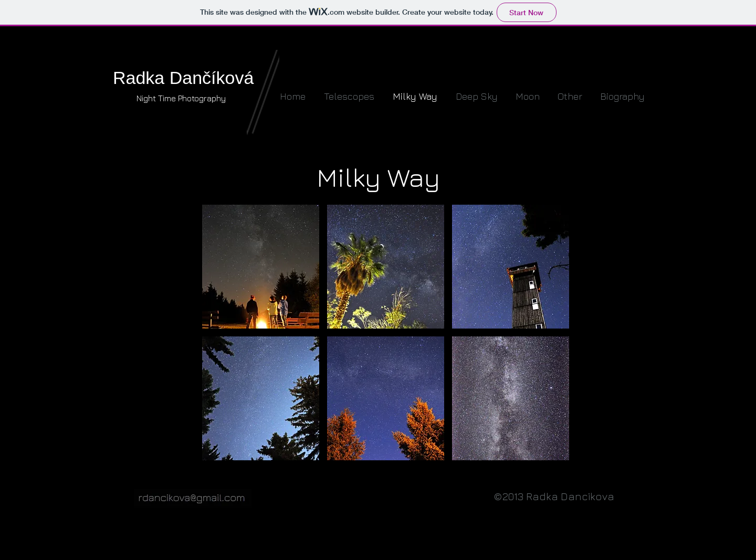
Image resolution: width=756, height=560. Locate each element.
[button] (261, 267)
